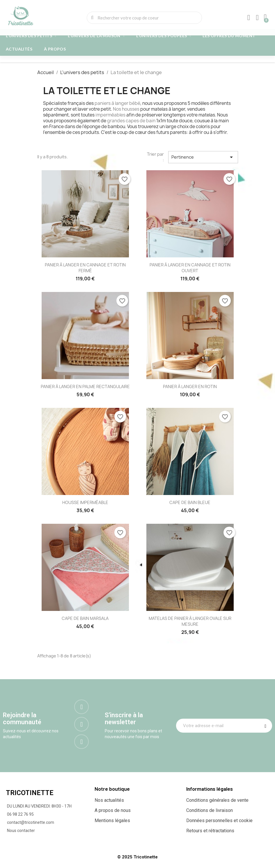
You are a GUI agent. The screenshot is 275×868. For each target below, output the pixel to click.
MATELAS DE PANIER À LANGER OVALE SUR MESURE (190, 621)
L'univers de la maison (96, 36)
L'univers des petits (31, 36)
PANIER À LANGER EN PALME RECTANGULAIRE (85, 387)
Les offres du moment (229, 36)
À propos (55, 49)
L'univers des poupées (164, 36)
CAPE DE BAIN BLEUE (190, 502)
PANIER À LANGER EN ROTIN (190, 387)
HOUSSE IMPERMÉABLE (85, 502)
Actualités (19, 49)
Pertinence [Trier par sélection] (203, 157)
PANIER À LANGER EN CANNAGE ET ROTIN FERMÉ (85, 268)
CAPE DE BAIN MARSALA (85, 618)
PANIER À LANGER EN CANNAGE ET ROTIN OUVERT (190, 268)
